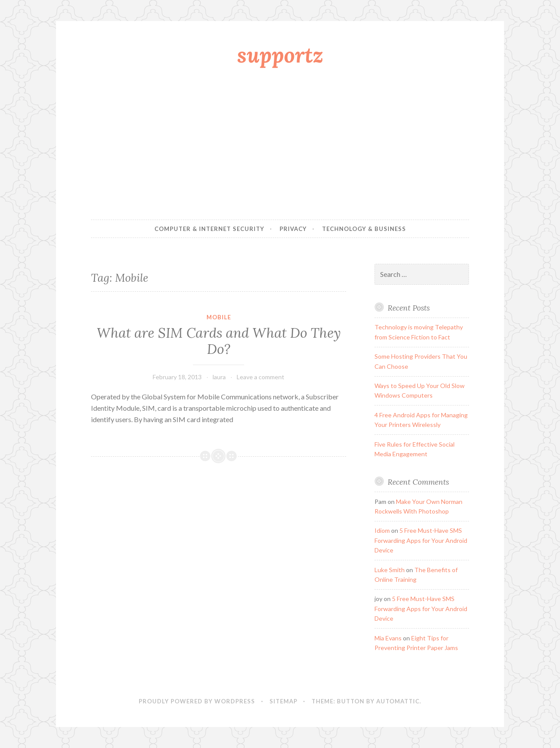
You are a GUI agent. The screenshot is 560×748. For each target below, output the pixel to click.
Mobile (219, 317)
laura (219, 377)
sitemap (283, 701)
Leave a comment (261, 377)
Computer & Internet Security (209, 229)
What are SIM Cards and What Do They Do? (219, 341)
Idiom (382, 530)
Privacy (293, 229)
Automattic (398, 701)
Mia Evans (388, 638)
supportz (280, 55)
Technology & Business (364, 229)
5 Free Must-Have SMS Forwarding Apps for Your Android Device (421, 540)
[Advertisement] (280, 146)
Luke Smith (390, 570)
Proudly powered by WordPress (197, 701)
